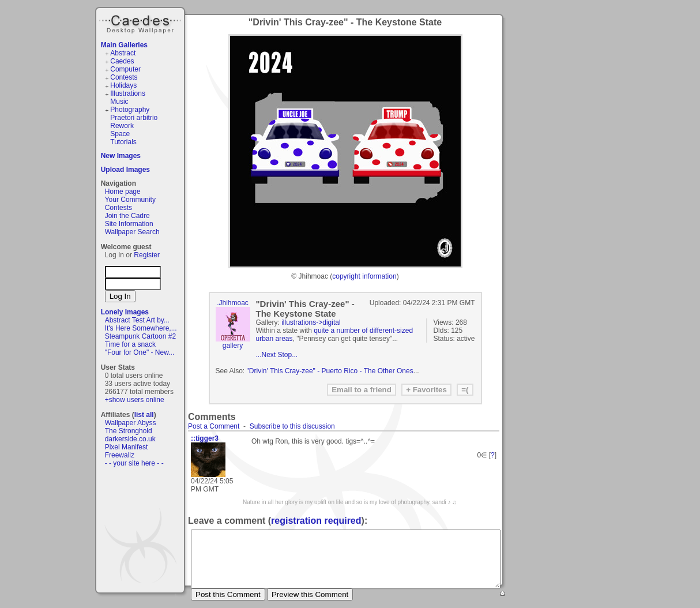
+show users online (135, 400)
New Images (121, 156)
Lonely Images (125, 312)
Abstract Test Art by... (137, 320)
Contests (124, 77)
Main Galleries (124, 45)
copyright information (364, 276)
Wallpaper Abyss (131, 423)
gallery (233, 346)
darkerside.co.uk (130, 439)
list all (144, 415)
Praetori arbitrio (134, 118)
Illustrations (128, 93)
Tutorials (123, 142)
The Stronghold (129, 431)
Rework (122, 126)
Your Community (130, 200)
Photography (130, 110)
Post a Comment (214, 426)
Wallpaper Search (132, 232)
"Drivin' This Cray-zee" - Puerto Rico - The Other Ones (330, 371)
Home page (123, 192)
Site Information (129, 224)
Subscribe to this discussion (292, 426)
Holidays (123, 85)
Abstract (123, 53)
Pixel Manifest (127, 447)
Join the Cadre (127, 216)
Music (119, 102)
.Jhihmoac (233, 303)
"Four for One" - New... (140, 352)
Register (147, 255)
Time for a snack (130, 344)
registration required (316, 521)
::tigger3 (205, 438)
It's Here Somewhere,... (141, 328)
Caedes (141, 22)
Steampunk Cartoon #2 (140, 336)
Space (120, 134)
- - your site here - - (134, 463)
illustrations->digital (311, 322)
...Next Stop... (277, 355)
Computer (125, 69)
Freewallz (120, 455)
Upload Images (125, 170)
